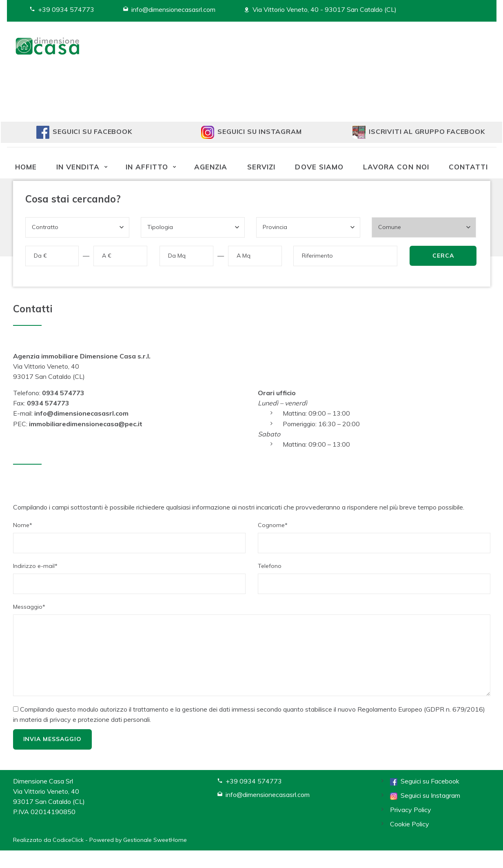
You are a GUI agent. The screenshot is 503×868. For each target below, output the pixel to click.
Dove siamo (319, 167)
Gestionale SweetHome (155, 840)
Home (26, 167)
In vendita (78, 167)
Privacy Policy (411, 810)
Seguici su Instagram (425, 795)
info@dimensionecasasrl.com (173, 9)
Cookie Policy (410, 824)
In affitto (147, 167)
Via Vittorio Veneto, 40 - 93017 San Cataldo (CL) (325, 9)
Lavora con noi (396, 167)
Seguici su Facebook (425, 781)
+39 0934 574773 (66, 9)
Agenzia (211, 167)
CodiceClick (68, 840)
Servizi (261, 167)
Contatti (468, 167)
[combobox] (77, 227)
